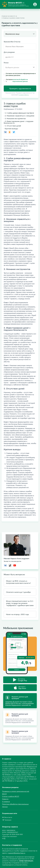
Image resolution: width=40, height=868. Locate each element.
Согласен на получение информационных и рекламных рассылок (20, 74)
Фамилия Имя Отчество (12, 42)
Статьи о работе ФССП (11, 796)
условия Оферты (24, 95)
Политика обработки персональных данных (15, 805)
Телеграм (7, 820)
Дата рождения (9, 52)
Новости (5, 799)
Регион (6, 63)
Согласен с (20, 80)
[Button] (35, 4)
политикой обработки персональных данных (20, 80)
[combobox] (20, 34)
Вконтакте (7, 817)
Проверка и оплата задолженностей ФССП (16, 793)
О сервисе (6, 801)
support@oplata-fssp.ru (17, 853)
